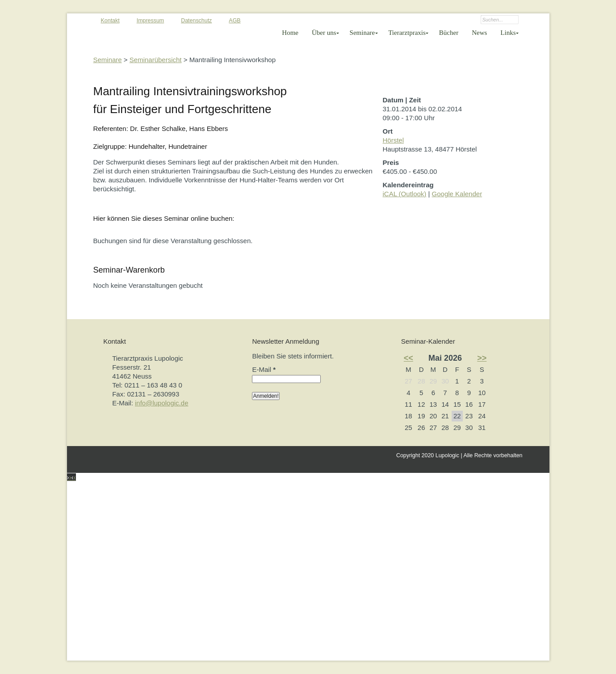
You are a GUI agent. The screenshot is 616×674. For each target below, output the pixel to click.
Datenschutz (196, 21)
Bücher (449, 33)
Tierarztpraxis (407, 33)
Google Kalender (457, 194)
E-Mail (264, 369)
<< (409, 358)
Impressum (151, 21)
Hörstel (394, 140)
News (479, 33)
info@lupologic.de (161, 403)
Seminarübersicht (156, 60)
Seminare (362, 33)
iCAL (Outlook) (405, 194)
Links (508, 33)
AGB (235, 21)
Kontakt (110, 21)
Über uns (324, 33)
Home (290, 33)
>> (482, 358)
